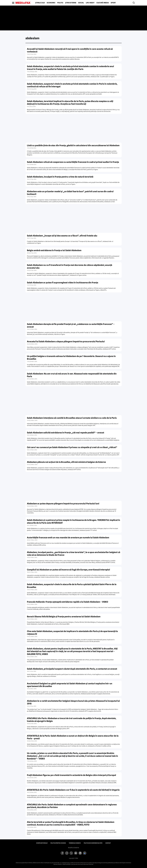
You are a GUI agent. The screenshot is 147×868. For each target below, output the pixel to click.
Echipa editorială (42, 843)
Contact (108, 843)
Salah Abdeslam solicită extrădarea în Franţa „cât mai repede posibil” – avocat (66, 433)
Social (81, 3)
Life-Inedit (90, 3)
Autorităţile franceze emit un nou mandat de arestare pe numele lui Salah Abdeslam (68, 538)
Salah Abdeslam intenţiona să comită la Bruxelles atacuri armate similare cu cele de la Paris (72, 418)
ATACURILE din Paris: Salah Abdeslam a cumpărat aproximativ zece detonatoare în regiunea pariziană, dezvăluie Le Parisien (72, 806)
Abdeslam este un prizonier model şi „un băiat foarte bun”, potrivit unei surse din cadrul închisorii (70, 193)
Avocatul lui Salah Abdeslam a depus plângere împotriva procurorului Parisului (66, 341)
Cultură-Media (103, 3)
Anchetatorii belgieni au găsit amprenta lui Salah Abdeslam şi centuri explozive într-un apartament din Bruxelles (70, 685)
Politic (60, 3)
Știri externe (71, 3)
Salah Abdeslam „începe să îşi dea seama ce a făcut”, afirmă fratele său (62, 236)
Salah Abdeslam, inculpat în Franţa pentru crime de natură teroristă (60, 177)
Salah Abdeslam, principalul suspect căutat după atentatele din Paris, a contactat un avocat (72, 669)
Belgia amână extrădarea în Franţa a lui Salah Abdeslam (54, 250)
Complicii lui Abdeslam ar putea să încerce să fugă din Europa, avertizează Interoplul (68, 570)
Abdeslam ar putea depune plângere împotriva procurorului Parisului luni (63, 504)
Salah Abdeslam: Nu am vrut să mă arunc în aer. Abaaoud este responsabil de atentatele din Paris (72, 375)
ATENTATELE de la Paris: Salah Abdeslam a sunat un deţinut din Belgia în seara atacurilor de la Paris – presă (73, 737)
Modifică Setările (74, 848)
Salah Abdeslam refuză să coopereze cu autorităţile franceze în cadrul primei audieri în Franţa (73, 162)
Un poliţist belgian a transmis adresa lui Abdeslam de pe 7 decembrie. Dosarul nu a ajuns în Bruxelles (71, 358)
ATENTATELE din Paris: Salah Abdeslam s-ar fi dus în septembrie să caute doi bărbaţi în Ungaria (73, 790)
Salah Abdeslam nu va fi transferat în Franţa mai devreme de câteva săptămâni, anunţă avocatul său (70, 266)
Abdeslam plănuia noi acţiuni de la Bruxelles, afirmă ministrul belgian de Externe (66, 462)
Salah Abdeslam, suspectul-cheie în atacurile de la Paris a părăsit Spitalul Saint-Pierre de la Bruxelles (72, 586)
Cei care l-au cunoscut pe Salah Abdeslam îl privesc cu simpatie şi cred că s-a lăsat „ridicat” (72, 447)
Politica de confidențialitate (93, 843)
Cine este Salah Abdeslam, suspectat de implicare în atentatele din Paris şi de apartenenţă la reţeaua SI (72, 633)
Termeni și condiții (75, 843)
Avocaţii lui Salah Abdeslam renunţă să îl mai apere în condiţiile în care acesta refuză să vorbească (70, 50)
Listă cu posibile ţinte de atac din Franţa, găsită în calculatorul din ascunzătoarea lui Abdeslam (73, 145)
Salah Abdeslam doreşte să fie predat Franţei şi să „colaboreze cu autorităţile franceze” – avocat (71, 325)
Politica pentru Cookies (58, 843)
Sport (113, 3)
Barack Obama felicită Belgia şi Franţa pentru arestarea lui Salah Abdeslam (64, 617)
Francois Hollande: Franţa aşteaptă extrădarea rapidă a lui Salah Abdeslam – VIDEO (68, 602)
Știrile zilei (40, 3)
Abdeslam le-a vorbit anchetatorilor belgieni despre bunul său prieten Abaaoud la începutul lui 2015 (73, 702)
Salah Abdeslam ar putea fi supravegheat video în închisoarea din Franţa (63, 283)
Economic (51, 3)
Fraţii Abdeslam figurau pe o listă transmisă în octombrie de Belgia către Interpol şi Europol (71, 775)
